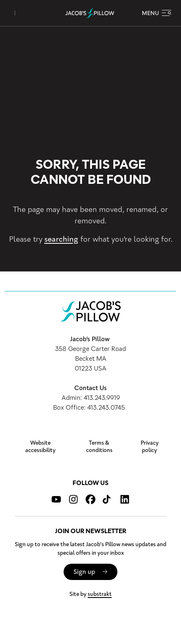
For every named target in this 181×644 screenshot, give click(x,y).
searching (61, 239)
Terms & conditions (99, 447)
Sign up (84, 572)
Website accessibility (40, 447)
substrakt (100, 594)
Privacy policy (150, 447)
